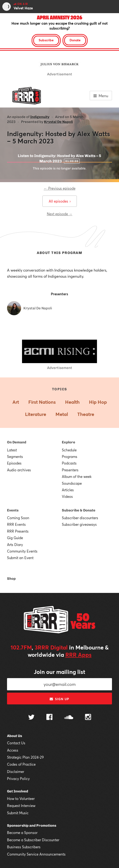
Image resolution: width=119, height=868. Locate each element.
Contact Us (16, 743)
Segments (15, 457)
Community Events (22, 551)
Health (72, 402)
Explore (69, 442)
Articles (68, 490)
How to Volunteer (21, 799)
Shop (11, 579)
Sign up (59, 699)
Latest (12, 450)
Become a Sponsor (22, 833)
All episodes (60, 201)
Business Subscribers (24, 847)
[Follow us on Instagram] (88, 718)
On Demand (17, 442)
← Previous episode (60, 188)
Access (13, 750)
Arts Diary (15, 545)
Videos (67, 496)
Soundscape (72, 483)
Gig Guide (15, 538)
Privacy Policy (18, 779)
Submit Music (18, 813)
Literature (36, 414)
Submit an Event (20, 558)
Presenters (70, 470)
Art (16, 402)
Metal (62, 414)
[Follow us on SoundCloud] (69, 718)
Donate (75, 40)
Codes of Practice (21, 764)
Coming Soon (18, 518)
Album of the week (77, 476)
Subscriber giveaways (79, 524)
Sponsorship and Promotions (32, 826)
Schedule (69, 450)
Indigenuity (40, 117)
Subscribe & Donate (79, 510)
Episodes (14, 463)
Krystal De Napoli (58, 122)
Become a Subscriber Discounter (33, 840)
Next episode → (60, 214)
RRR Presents (18, 531)
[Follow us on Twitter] (31, 718)
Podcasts (69, 463)
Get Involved (18, 791)
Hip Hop (98, 402)
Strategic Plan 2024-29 (25, 757)
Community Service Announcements (36, 854)
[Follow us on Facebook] (49, 718)
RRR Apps (78, 655)
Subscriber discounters (80, 518)
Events (13, 510)
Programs (70, 457)
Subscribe (46, 40)
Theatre (86, 414)
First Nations (42, 402)
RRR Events (16, 524)
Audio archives (19, 470)
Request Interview (21, 806)
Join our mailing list (59, 672)
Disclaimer (16, 772)
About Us (15, 736)
